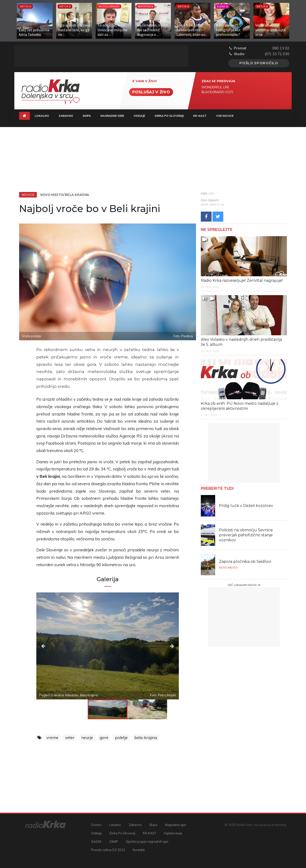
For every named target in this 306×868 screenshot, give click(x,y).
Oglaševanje (173, 833)
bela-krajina (146, 738)
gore (104, 738)
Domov (96, 825)
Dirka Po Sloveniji (169, 116)
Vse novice (225, 116)
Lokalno (42, 116)
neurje (87, 738)
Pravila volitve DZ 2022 (108, 850)
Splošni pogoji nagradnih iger (147, 841)
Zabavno (66, 116)
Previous (58, 646)
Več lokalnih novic (244, 585)
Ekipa (87, 116)
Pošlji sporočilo (259, 63)
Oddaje (139, 116)
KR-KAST (200, 116)
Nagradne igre (112, 116)
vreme (52, 738)
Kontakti (139, 850)
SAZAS (96, 841)
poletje (121, 738)
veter (70, 738)
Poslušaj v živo (151, 92)
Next (157, 646)
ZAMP (114, 841)
